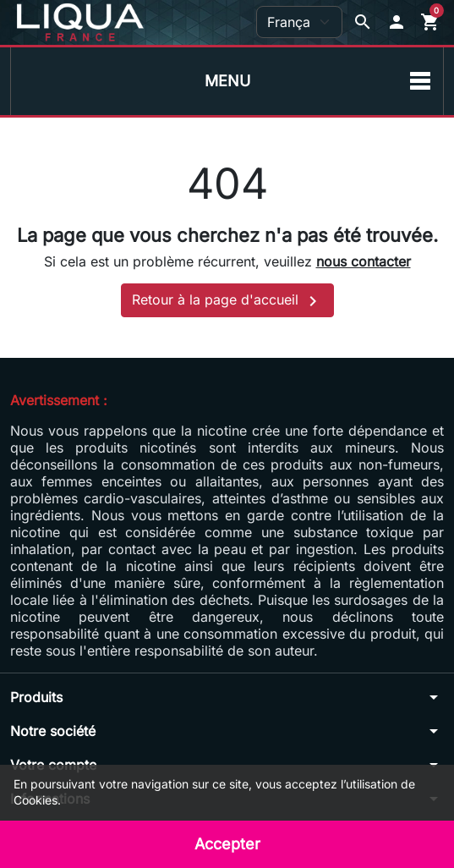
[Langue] (299, 22)
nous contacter (364, 261)
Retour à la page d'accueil (227, 301)
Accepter (227, 844)
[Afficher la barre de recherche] (363, 22)
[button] (397, 22)
